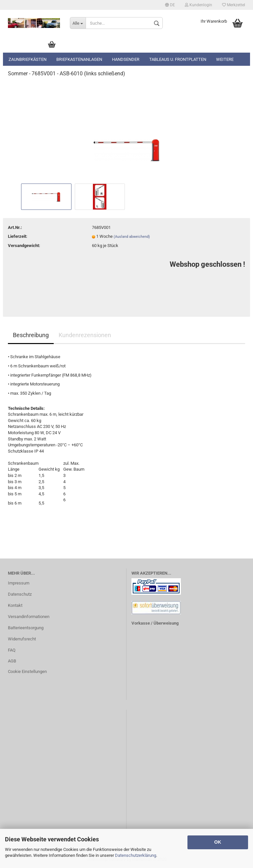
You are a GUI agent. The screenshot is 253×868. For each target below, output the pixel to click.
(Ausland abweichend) (132, 237)
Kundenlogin (198, 5)
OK (218, 842)
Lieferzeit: (18, 236)
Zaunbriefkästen (28, 59)
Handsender (126, 59)
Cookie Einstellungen (27, 671)
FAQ (12, 650)
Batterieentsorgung (26, 628)
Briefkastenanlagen (79, 59)
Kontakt (15, 605)
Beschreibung (31, 335)
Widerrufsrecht (22, 639)
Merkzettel (234, 5)
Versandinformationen (29, 617)
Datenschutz (20, 594)
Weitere (225, 59)
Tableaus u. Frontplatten (178, 59)
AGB (12, 661)
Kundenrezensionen (85, 335)
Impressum (19, 583)
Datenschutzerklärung (136, 855)
